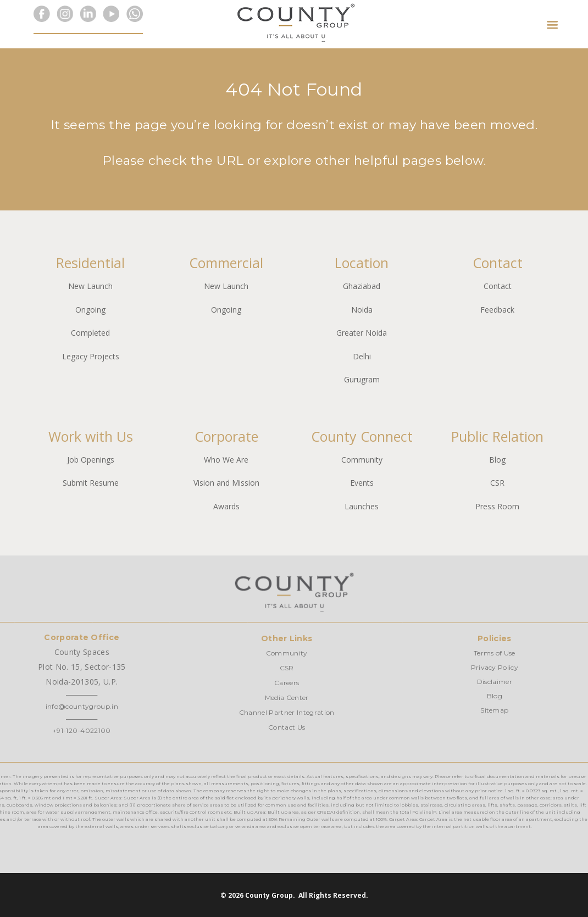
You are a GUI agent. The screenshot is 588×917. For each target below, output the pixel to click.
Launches (362, 506)
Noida (362, 310)
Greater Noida (362, 333)
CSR (497, 483)
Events (362, 483)
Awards (226, 506)
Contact (498, 286)
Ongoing (90, 310)
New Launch (90, 286)
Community (362, 460)
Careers (287, 683)
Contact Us (287, 727)
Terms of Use (495, 653)
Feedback (497, 310)
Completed (90, 333)
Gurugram (362, 379)
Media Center (287, 698)
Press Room (497, 506)
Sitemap (494, 710)
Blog (497, 460)
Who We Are (226, 460)
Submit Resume (91, 483)
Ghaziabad (362, 286)
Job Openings (91, 460)
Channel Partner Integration (287, 712)
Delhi (362, 356)
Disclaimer (495, 682)
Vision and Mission (226, 483)
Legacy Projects (91, 356)
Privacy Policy (495, 667)
